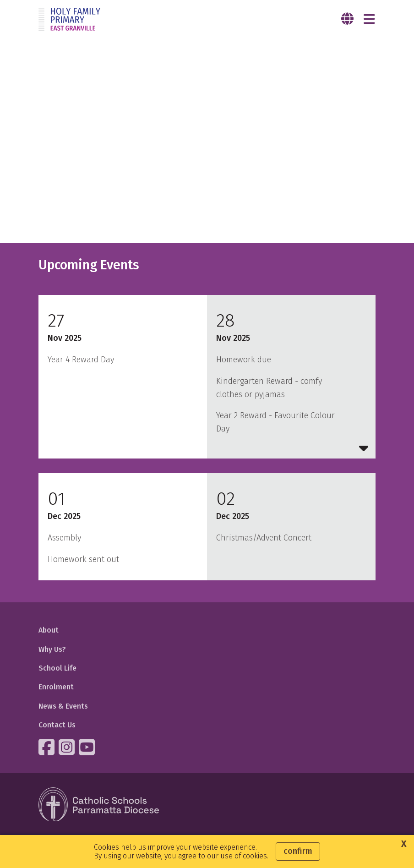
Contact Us (57, 725)
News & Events (63, 706)
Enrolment (56, 687)
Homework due (244, 360)
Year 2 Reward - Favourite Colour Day (275, 422)
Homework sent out (83, 559)
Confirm (298, 851)
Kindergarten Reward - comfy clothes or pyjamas (269, 388)
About (49, 630)
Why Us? (52, 649)
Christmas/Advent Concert (264, 538)
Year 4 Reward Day (81, 360)
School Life (57, 668)
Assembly (64, 538)
